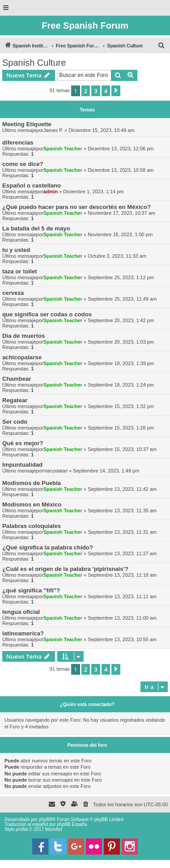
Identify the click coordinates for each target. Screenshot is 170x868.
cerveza (13, 293)
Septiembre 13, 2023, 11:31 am (122, 532)
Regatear (15, 400)
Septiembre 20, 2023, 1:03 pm (121, 342)
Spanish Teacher (63, 149)
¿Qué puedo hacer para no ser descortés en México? (76, 207)
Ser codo (15, 422)
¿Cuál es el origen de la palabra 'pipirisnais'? (65, 569)
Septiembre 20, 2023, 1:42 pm (121, 320)
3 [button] (96, 91)
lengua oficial (21, 612)
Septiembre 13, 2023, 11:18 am (122, 575)
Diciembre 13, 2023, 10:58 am (121, 170)
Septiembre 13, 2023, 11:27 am (122, 553)
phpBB (46, 819)
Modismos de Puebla (32, 483)
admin (51, 191)
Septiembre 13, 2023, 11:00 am (122, 618)
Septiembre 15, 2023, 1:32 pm (121, 406)
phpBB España (72, 824)
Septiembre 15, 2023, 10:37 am (122, 449)
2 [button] (86, 91)
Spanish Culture (34, 63)
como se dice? (23, 164)
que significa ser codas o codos (47, 314)
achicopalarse (22, 357)
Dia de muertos (23, 336)
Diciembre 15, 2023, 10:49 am (101, 130)
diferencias (18, 143)
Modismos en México (32, 504)
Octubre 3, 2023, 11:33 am (117, 256)
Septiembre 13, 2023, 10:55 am (122, 639)
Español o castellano (32, 185)
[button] (116, 91)
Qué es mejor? (23, 443)
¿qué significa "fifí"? (31, 590)
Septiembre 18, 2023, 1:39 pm (121, 363)
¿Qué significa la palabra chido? (48, 547)
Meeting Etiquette (27, 124)
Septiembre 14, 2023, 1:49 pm (106, 471)
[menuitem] (161, 46)
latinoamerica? (23, 633)
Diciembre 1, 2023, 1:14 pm (93, 191)
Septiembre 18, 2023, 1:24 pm (121, 385)
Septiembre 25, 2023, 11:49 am (122, 299)
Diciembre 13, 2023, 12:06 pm (121, 149)
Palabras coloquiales (32, 526)
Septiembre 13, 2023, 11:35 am (122, 511)
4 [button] (106, 91)
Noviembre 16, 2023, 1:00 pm (120, 234)
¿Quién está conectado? (87, 704)
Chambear (17, 379)
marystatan (55, 471)
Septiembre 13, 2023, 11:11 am (122, 596)
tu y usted (16, 250)
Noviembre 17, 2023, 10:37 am (121, 213)
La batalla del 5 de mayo (36, 228)
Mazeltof (54, 829)
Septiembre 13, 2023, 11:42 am (122, 489)
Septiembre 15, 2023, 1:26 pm (121, 428)
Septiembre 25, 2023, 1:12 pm (121, 277)
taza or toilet (20, 271)
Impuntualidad (22, 465)
